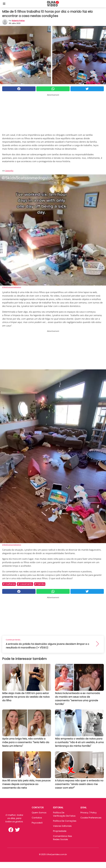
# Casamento (25, 584)
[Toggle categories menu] (4, 4)
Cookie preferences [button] (91, 818)
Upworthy (9, 171)
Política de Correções (65, 821)
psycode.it (37, 823)
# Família (40, 584)
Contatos (37, 818)
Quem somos (39, 813)
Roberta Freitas (18, 21)
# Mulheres (9, 584)
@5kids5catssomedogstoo (12, 287)
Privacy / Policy (89, 813)
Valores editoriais (62, 826)
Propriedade (60, 831)
